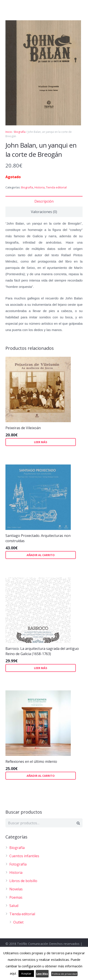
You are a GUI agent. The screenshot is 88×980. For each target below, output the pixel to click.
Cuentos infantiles (24, 856)
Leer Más (42, 974)
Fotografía (18, 864)
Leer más (41, 442)
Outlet (18, 922)
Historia (40, 187)
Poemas (16, 897)
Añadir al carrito (41, 555)
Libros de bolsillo (23, 881)
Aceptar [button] (26, 973)
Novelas (16, 889)
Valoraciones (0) (44, 212)
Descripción (44, 201)
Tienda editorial (56, 187)
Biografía (27, 187)
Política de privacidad (64, 974)
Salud (14, 906)
